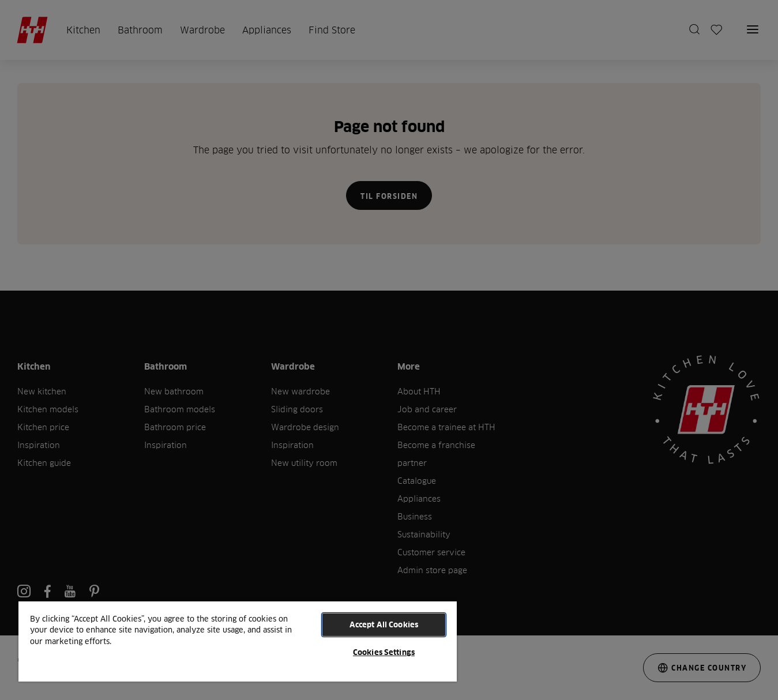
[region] (238, 641)
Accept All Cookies (384, 624)
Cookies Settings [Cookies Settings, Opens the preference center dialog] (384, 652)
